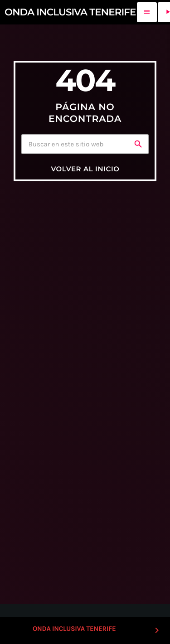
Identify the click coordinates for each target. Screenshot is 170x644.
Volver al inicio (85, 169)
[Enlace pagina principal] (70, 12)
